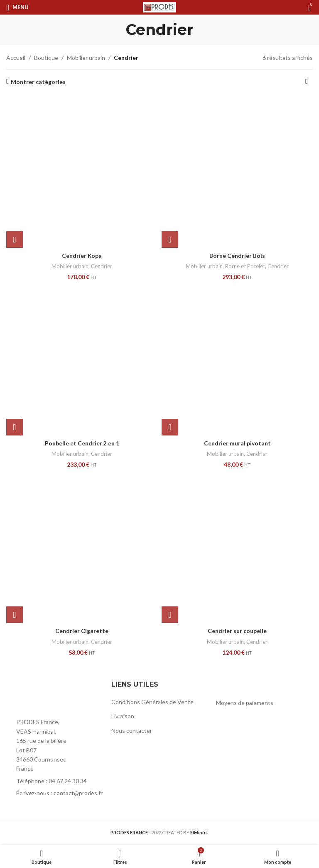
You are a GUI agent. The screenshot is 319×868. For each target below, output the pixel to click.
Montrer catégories (38, 82)
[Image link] (52, 696)
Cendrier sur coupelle (237, 631)
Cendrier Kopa (82, 256)
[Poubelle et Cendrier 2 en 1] (82, 360)
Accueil (16, 58)
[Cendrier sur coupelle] (237, 547)
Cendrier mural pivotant (237, 443)
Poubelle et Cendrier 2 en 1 (82, 443)
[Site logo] (159, 6)
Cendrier (102, 266)
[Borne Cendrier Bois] (237, 172)
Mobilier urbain (86, 58)
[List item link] (55, 781)
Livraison (123, 716)
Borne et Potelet (245, 266)
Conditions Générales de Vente (152, 702)
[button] (15, 240)
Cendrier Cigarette (82, 631)
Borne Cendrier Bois (237, 256)
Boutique (46, 58)
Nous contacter (132, 731)
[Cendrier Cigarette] (82, 547)
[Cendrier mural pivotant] (237, 360)
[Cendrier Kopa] (82, 172)
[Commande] (307, 82)
